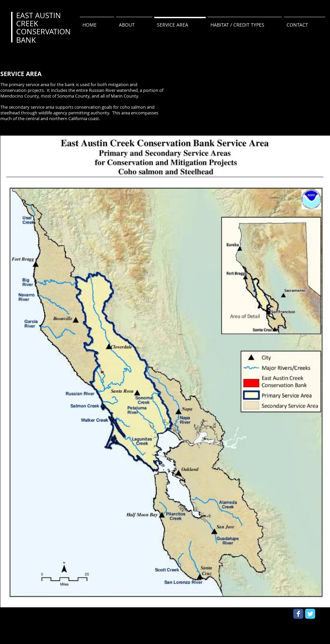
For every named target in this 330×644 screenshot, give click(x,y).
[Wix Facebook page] (298, 614)
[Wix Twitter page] (310, 614)
